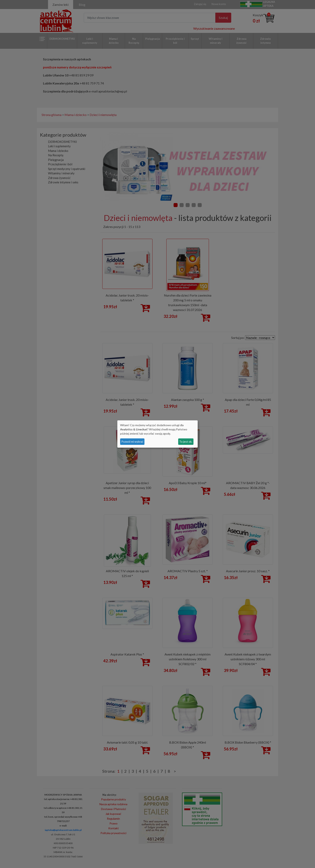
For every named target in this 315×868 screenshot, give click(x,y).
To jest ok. (186, 442)
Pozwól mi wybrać (132, 442)
